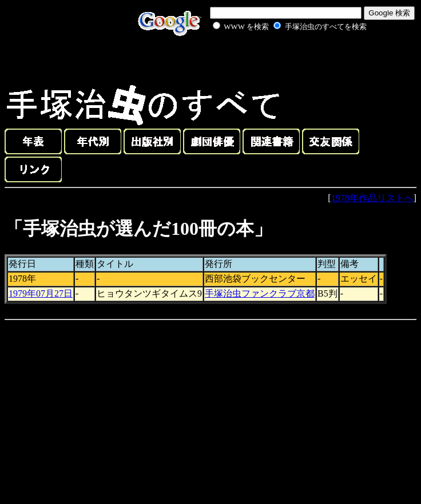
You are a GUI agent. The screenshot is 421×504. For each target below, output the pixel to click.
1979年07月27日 (41, 293)
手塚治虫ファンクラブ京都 (260, 293)
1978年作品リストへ (372, 198)
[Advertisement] (277, 59)
